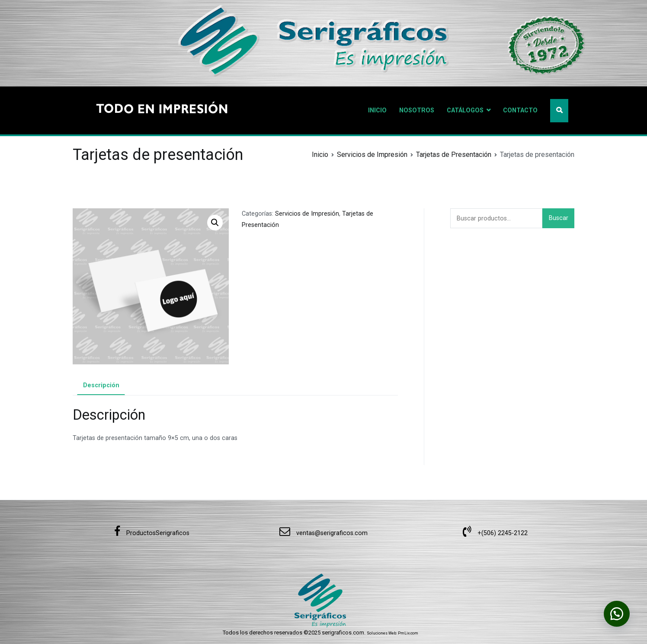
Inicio (320, 155)
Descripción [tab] (101, 385)
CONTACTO (520, 110)
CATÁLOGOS (465, 110)
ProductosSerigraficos (152, 533)
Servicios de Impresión (372, 155)
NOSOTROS (417, 110)
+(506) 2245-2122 (495, 533)
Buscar (559, 218)
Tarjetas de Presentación (454, 155)
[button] (215, 223)
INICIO (377, 110)
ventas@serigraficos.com (323, 533)
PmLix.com (408, 633)
